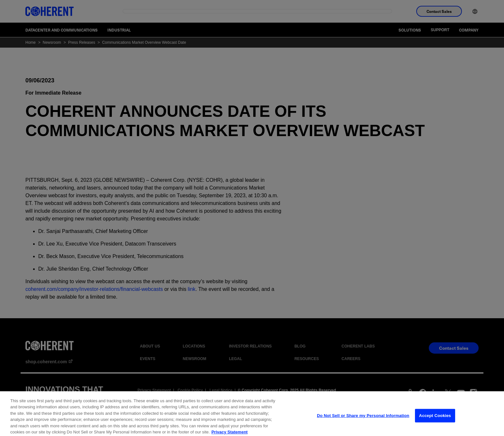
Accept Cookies (435, 421)
